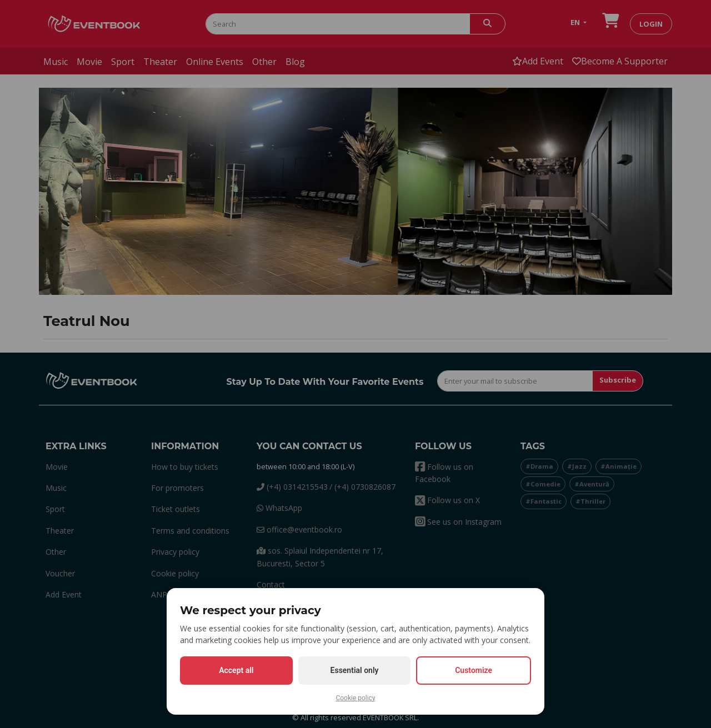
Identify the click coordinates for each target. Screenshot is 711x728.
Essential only (355, 670)
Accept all (236, 670)
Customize (474, 670)
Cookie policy (355, 698)
